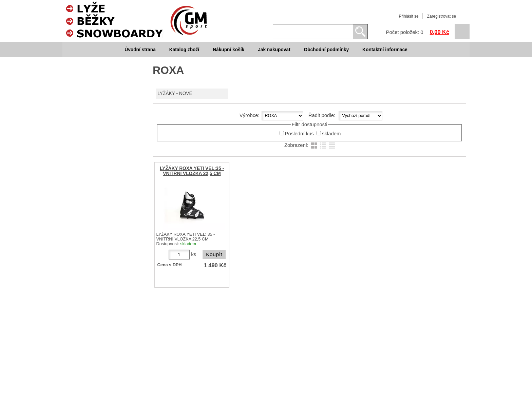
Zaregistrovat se (442, 16)
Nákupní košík (229, 50)
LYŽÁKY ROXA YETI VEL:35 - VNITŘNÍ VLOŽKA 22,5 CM (192, 171)
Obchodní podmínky (326, 50)
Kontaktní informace (385, 50)
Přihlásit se (408, 16)
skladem (331, 134)
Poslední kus (299, 134)
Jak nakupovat (274, 50)
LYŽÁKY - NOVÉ (175, 93)
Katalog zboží (184, 50)
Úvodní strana (140, 50)
